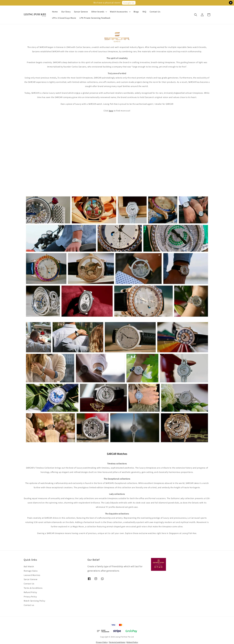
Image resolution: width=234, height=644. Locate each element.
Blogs (136, 12)
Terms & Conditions (33, 588)
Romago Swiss (31, 571)
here (111, 111)
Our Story (66, 12)
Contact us (29, 605)
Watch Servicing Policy (34, 601)
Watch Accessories (119, 12)
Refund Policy (30, 592)
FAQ (144, 12)
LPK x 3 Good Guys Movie (64, 18)
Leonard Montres (32, 575)
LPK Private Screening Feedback (95, 18)
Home (55, 12)
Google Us (129, 3)
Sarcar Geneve (81, 12)
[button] (196, 15)
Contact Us (155, 12)
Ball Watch (29, 566)
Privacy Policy (30, 597)
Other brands (98, 12)
